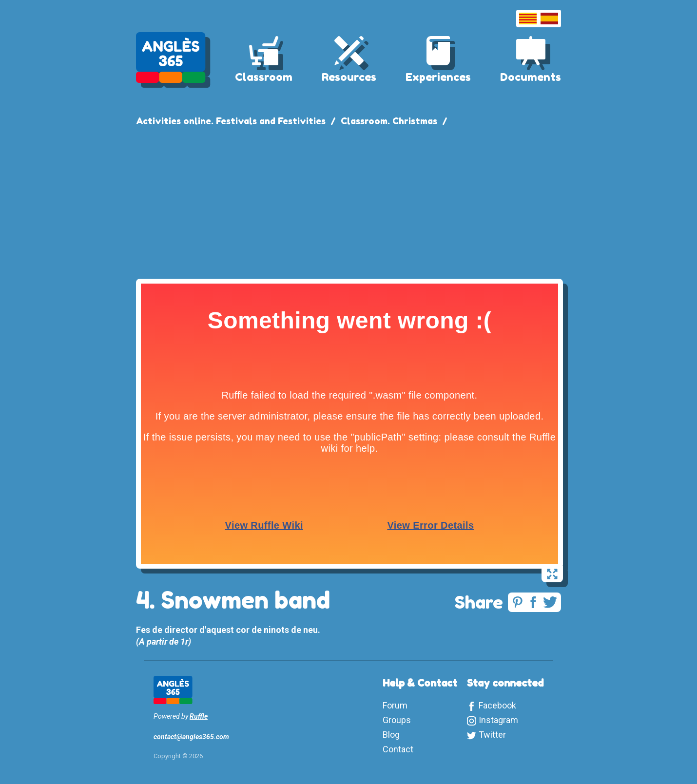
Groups (397, 720)
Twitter (492, 735)
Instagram (498, 720)
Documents (531, 77)
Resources (349, 77)
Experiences (438, 77)
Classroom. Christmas (389, 121)
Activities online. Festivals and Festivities (231, 121)
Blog (391, 735)
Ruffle (199, 716)
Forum (395, 705)
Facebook (497, 705)
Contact (398, 749)
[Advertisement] (348, 201)
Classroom (264, 77)
